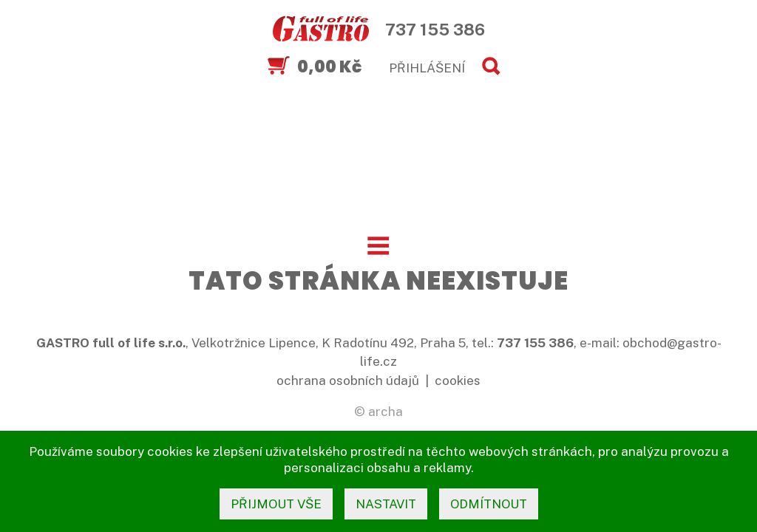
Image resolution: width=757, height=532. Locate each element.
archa (386, 412)
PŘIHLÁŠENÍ (427, 68)
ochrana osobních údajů (348, 381)
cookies (458, 381)
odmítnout (489, 504)
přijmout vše (276, 504)
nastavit (386, 504)
